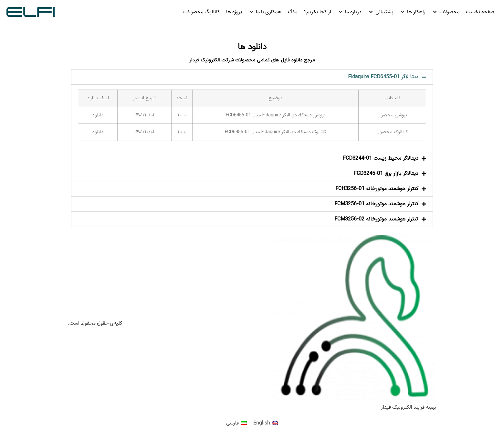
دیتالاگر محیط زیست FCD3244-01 (381, 158)
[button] (446, 12)
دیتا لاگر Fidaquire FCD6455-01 (383, 77)
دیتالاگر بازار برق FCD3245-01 (386, 174)
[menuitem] (266, 423)
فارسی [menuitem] (232, 423)
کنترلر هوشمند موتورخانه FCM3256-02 (376, 219)
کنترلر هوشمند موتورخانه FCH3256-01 (377, 189)
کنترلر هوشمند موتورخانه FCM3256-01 (376, 204)
